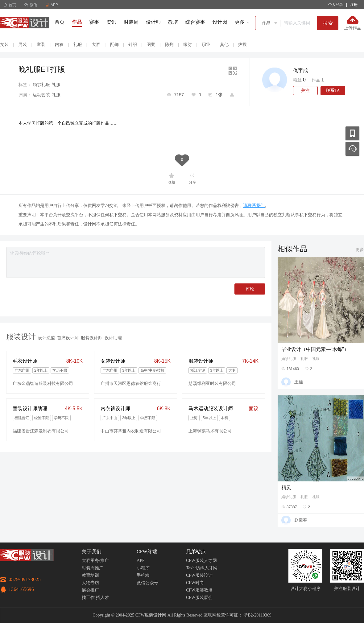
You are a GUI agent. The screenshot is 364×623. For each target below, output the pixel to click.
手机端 (143, 575)
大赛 (96, 44)
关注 (305, 91)
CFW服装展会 (199, 598)
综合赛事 (195, 22)
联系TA (333, 91)
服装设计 (21, 337)
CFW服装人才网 (201, 561)
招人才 (102, 598)
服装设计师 (92, 338)
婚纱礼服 (41, 85)
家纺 (188, 44)
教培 (173, 22)
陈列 (169, 44)
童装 (41, 44)
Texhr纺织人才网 (202, 568)
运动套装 (41, 95)
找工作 (88, 598)
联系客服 (352, 149)
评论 (250, 289)
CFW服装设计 (199, 575)
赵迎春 (301, 520)
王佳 (299, 382)
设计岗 (220, 22)
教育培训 (90, 575)
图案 (151, 44)
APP (141, 561)
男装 (23, 44)
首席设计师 (68, 338)
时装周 (131, 22)
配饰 (114, 44)
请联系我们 (254, 205)
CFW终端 (147, 552)
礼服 (78, 44)
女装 (4, 44)
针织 (133, 44)
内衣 (59, 44)
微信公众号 (147, 583)
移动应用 (352, 133)
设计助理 (113, 338)
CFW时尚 (195, 583)
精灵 (286, 487)
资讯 (111, 22)
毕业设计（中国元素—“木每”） (315, 349)
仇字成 (300, 70)
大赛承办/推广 (95, 561)
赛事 (94, 22)
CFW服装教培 (199, 590)
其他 (224, 44)
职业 (206, 44)
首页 (10, 5)
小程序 (143, 568)
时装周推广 (93, 568)
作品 (77, 22)
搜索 (328, 23)
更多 (360, 250)
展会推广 (90, 590)
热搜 (242, 44)
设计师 (153, 22)
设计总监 (47, 338)
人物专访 (90, 583)
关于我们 (92, 552)
